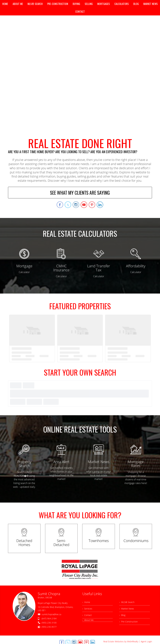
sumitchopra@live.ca (51, 614)
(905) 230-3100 (49, 623)
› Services (87, 609)
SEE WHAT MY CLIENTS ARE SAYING (80, 193)
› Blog (122, 615)
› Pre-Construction (129, 622)
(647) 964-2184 (49, 618)
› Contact (87, 615)
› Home (86, 602)
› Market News (127, 609)
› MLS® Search (127, 602)
